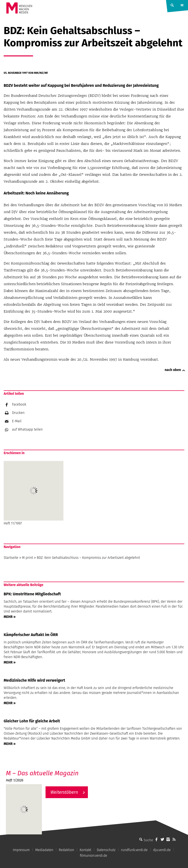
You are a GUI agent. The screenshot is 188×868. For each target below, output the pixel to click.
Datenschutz (106, 850)
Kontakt (85, 850)
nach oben (173, 370)
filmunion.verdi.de (94, 856)
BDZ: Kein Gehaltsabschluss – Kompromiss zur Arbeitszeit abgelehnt (88, 558)
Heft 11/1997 (34, 493)
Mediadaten (44, 850)
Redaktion (66, 850)
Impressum (21, 850)
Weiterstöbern (64, 792)
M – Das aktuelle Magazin (42, 773)
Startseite (11, 558)
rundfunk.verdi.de (134, 850)
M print (28, 558)
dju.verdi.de (162, 850)
